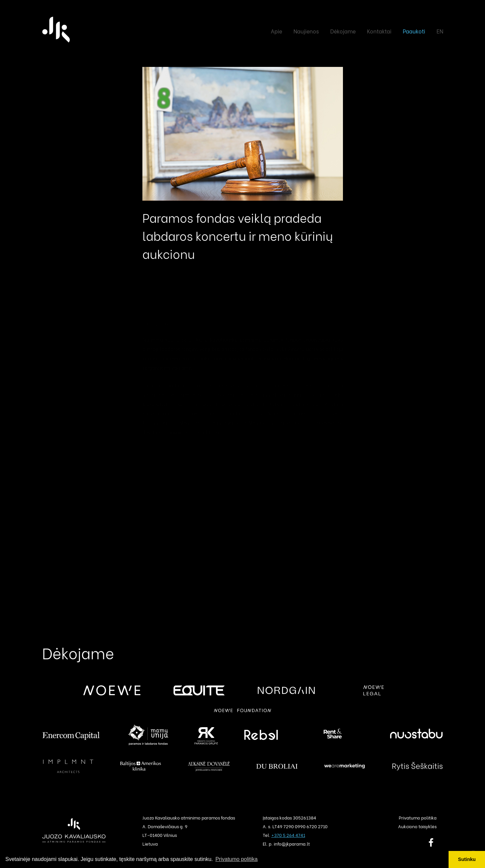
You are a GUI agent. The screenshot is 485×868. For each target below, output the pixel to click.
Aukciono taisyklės (417, 826)
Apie (276, 31)
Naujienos (306, 31)
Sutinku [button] (467, 859)
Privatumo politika (418, 817)
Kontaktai (379, 31)
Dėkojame (343, 31)
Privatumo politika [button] (236, 859)
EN (440, 31)
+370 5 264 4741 (288, 835)
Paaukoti (414, 31)
